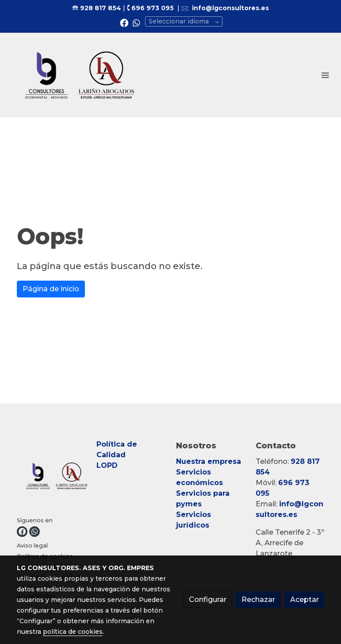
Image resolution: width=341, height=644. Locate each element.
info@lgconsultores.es (230, 8)
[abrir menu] (325, 75)
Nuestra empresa (209, 461)
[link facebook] (124, 22)
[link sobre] (51, 478)
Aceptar (305, 600)
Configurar (208, 600)
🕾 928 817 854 (97, 8)
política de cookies (73, 632)
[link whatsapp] (136, 22)
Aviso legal (32, 546)
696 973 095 (153, 8)
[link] (80, 75)
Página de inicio (51, 289)
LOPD (108, 465)
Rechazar (258, 600)
